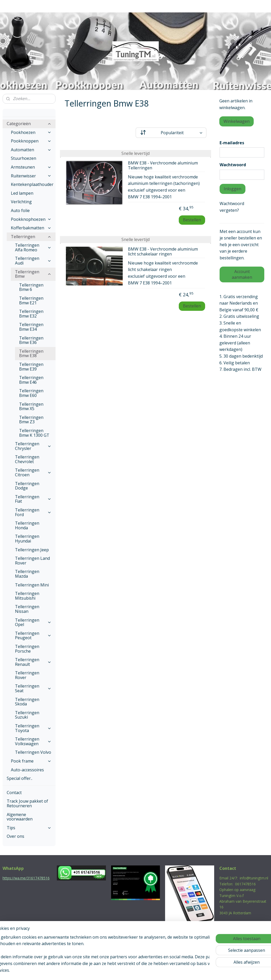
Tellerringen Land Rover (32, 561)
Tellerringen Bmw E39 (31, 367)
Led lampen (22, 193)
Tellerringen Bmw (33, 274)
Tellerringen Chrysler (33, 446)
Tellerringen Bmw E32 (31, 314)
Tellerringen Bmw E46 (31, 380)
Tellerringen (31, 237)
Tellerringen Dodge (27, 486)
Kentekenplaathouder (32, 184)
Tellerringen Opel (33, 622)
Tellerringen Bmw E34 (31, 327)
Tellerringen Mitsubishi (27, 596)
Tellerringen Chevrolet (27, 459)
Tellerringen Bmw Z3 (31, 420)
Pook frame (31, 761)
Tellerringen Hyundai (27, 539)
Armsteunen (31, 167)
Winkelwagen (237, 121)
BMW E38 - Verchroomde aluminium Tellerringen (163, 166)
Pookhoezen (31, 132)
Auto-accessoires (27, 770)
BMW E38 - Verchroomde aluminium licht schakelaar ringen (163, 252)
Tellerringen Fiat (33, 499)
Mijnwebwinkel (189, 971)
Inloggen (233, 189)
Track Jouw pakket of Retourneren (27, 803)
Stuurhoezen (24, 158)
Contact (14, 793)
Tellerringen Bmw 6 (31, 287)
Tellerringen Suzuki (27, 715)
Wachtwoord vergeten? (232, 207)
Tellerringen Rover (27, 675)
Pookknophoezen (31, 219)
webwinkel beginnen (144, 971)
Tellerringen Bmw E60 (31, 393)
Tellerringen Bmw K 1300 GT (34, 433)
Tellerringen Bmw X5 (31, 406)
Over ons (16, 836)
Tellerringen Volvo (33, 752)
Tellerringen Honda (27, 525)
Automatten (31, 150)
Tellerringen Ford (33, 512)
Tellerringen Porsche (27, 649)
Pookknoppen (31, 141)
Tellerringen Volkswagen (33, 741)
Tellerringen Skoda (27, 702)
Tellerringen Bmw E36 (31, 340)
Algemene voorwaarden (20, 817)
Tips (29, 828)
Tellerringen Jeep (32, 550)
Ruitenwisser (31, 176)
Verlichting (21, 202)
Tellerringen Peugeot (33, 636)
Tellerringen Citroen (33, 472)
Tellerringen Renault (33, 662)
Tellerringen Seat (33, 688)
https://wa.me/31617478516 (26, 878)
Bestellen (192, 220)
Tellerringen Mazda (27, 574)
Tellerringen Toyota (33, 728)
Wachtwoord (233, 165)
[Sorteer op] (171, 133)
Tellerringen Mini (32, 585)
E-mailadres (232, 143)
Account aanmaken (242, 274)
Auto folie (20, 210)
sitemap (113, 971)
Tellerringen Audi (33, 261)
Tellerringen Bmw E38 (31, 353)
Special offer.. (20, 778)
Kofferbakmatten (31, 228)
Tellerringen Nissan (27, 609)
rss (124, 971)
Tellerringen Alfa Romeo (33, 247)
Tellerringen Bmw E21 (31, 300)
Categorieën (29, 124)
